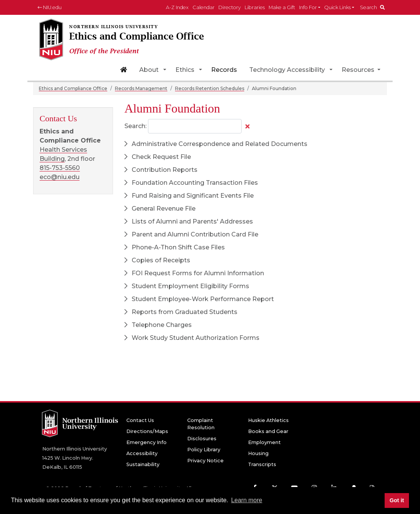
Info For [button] (308, 7)
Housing (258, 453)
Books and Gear (268, 431)
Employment (264, 442)
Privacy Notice (205, 461)
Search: (135, 126)
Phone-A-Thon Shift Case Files (175, 247)
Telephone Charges (158, 325)
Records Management (141, 88)
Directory (230, 7)
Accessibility (142, 453)
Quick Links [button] (337, 7)
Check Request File (158, 157)
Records (224, 70)
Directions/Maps (147, 431)
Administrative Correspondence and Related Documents (216, 144)
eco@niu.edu (60, 177)
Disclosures (202, 439)
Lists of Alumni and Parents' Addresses (189, 221)
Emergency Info (146, 442)
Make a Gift (282, 7)
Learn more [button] (247, 500)
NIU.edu (50, 7)
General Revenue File (160, 209)
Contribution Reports (161, 170)
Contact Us (140, 420)
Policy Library (204, 450)
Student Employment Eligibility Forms (187, 286)
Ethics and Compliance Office (73, 88)
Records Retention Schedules (210, 88)
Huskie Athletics (268, 420)
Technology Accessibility (287, 70)
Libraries (255, 7)
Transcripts (262, 464)
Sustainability (143, 464)
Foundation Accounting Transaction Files (191, 183)
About (149, 70)
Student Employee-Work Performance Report (199, 299)
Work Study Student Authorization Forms (192, 338)
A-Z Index (177, 7)
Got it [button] (397, 500)
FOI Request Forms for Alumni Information (194, 273)
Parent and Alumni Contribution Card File (191, 234)
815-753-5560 (60, 168)
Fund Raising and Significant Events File (189, 196)
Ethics (185, 70)
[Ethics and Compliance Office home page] (134, 40)
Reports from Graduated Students (181, 312)
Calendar (204, 7)
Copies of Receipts (157, 260)
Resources (359, 70)
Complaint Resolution (201, 424)
